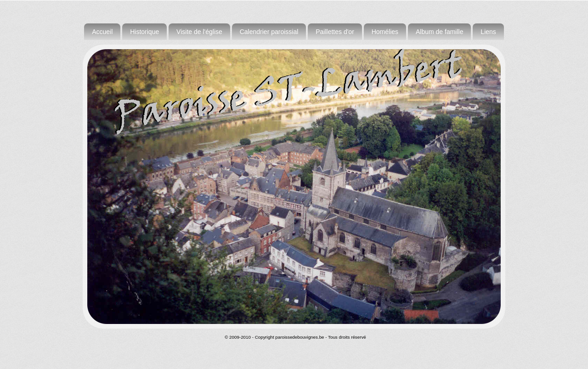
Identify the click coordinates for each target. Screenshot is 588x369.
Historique (144, 32)
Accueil (102, 32)
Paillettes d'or (335, 32)
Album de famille (440, 32)
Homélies (385, 32)
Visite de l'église (199, 32)
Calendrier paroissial (269, 32)
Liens (488, 32)
